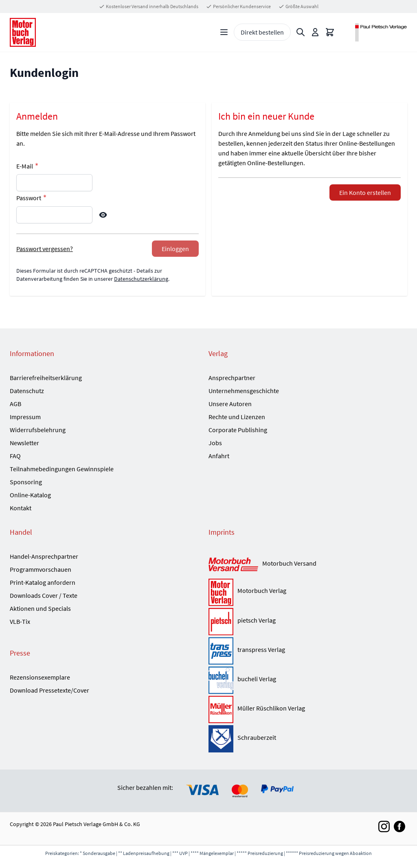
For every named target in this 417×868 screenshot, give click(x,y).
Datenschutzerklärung (141, 279)
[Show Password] (103, 215)
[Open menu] (224, 32)
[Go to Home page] (23, 32)
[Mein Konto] (315, 32)
